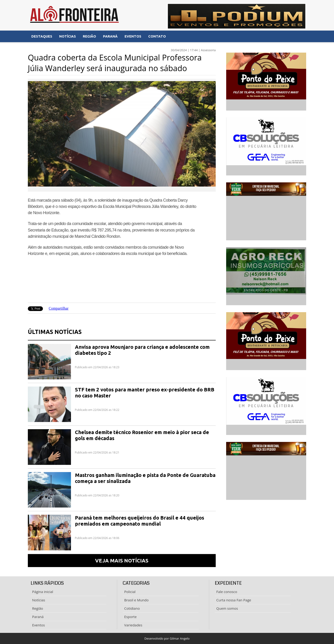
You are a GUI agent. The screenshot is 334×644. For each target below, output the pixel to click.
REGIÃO (89, 36)
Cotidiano (132, 608)
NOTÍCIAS (67, 36)
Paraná (38, 617)
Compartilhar (59, 308)
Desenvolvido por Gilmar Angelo (167, 638)
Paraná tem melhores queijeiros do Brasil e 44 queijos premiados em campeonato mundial (140, 521)
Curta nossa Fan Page (234, 600)
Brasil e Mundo (136, 600)
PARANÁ (110, 36)
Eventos (39, 625)
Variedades (133, 625)
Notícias (39, 600)
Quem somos (227, 608)
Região (38, 608)
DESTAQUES (42, 36)
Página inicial (43, 592)
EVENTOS (133, 36)
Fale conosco (227, 592)
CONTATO (157, 36)
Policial (130, 592)
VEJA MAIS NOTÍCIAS (122, 560)
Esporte (131, 617)
